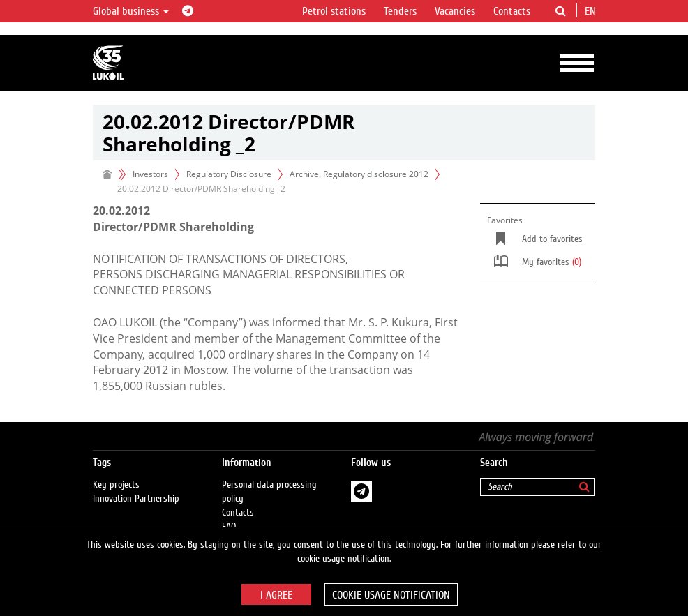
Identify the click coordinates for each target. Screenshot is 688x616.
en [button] (592, 11)
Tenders (400, 11)
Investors (150, 174)
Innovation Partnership (136, 499)
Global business (131, 11)
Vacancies (455, 11)
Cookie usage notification (391, 595)
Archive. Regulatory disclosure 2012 (359, 174)
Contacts (512, 11)
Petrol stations (334, 11)
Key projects (116, 485)
